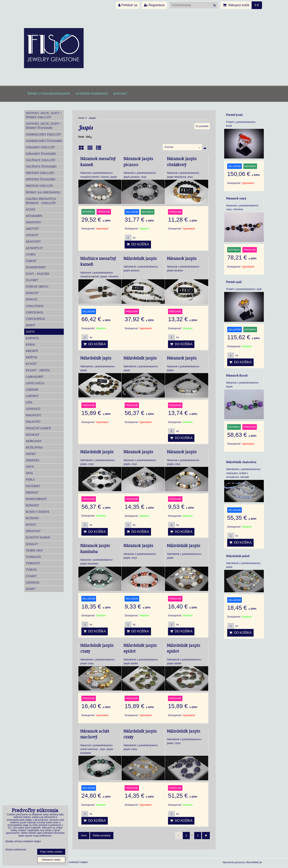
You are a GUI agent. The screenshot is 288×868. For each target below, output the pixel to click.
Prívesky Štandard (40, 179)
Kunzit (31, 364)
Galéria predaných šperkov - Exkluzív (41, 201)
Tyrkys (31, 570)
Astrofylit (34, 248)
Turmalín (33, 557)
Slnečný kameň (38, 537)
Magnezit (33, 415)
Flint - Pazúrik (38, 274)
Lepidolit (33, 409)
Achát (31, 209)
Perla (30, 479)
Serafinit (33, 531)
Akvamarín (34, 216)
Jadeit (30, 325)
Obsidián (33, 460)
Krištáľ (32, 357)
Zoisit (30, 589)
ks (130, 238)
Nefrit (31, 454)
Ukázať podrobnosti (16, 850)
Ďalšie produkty (102, 835)
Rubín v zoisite (38, 512)
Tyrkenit (33, 563)
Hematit (32, 293)
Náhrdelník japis (96, 358)
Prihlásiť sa (128, 5)
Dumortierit (36, 267)
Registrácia (154, 5)
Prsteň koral (234, 115)
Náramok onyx (236, 198)
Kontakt (120, 94)
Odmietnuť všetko (51, 860)
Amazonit (33, 222)
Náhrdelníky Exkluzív (43, 134)
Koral (31, 344)
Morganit (34, 441)
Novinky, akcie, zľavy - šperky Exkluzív (44, 115)
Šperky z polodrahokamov (49, 94)
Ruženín (32, 518)
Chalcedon (35, 306)
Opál (29, 473)
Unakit (31, 576)
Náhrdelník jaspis (140, 259)
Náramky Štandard (41, 154)
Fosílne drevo (37, 287)
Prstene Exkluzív (40, 186)
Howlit (32, 299)
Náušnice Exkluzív (41, 160)
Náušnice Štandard (41, 167)
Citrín (31, 254)
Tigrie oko (34, 550)
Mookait (33, 435)
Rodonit (32, 505)
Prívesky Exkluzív (40, 173)
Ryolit (31, 525)
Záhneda (33, 582)
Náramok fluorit (237, 376)
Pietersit (33, 486)
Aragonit (33, 241)
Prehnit (32, 493)
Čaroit (31, 261)
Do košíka (138, 244)
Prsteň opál (234, 282)
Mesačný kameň (38, 428)
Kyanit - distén (38, 370)
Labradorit (35, 377)
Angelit (32, 235)
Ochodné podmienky (92, 94)
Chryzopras (35, 319)
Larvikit (32, 396)
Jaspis (30, 332)
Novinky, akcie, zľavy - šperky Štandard (44, 126)
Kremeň (32, 351)
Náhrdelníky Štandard (44, 141)
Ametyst (32, 229)
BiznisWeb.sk (254, 862)
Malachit (33, 422)
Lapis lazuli (35, 383)
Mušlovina (34, 447)
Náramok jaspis (182, 259)
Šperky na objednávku (43, 192)
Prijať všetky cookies (51, 852)
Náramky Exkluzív (40, 147)
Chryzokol (35, 312)
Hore (84, 835)
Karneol (32, 338)
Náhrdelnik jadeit (238, 556)
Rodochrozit (36, 499)
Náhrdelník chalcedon (241, 462)
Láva (29, 402)
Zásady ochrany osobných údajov (69, 862)
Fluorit (32, 280)
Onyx (30, 467)
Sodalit (32, 544)
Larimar (32, 390)
